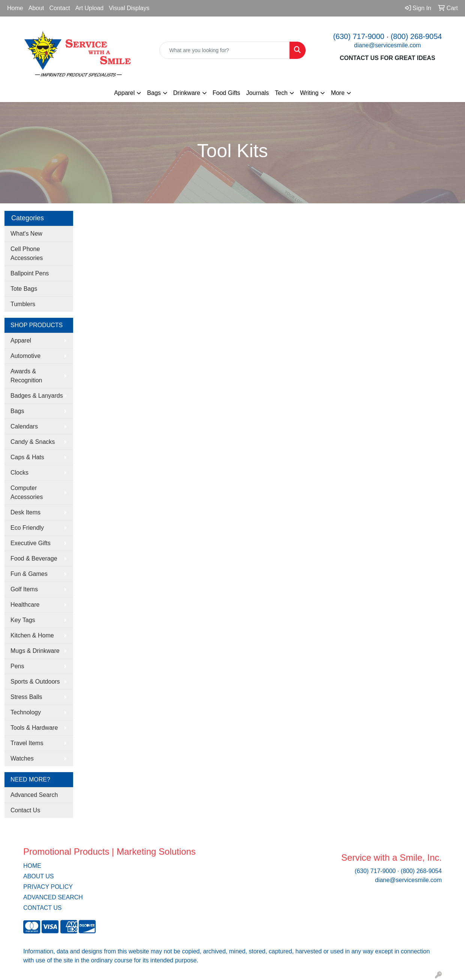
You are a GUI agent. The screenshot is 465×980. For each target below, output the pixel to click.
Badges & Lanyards (37, 396)
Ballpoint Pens (30, 273)
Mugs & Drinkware (35, 651)
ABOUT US (39, 876)
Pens (17, 666)
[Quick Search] (224, 50)
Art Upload (90, 8)
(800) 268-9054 (416, 36)
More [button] (337, 93)
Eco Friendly (27, 528)
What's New (26, 234)
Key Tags (23, 620)
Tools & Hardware (34, 728)
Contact (60, 8)
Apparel (21, 340)
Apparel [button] (124, 93)
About (36, 8)
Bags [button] (154, 93)
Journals (258, 93)
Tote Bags (24, 289)
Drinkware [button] (187, 93)
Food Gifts (226, 93)
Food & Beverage (34, 558)
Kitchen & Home (32, 635)
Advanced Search (34, 795)
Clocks (19, 473)
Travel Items (27, 743)
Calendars (24, 426)
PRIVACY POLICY (48, 887)
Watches (22, 758)
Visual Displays (129, 8)
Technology (26, 712)
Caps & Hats (27, 457)
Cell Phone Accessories (27, 253)
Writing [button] (309, 93)
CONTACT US (43, 908)
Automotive (25, 356)
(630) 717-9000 (359, 36)
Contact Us (25, 810)
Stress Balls (26, 697)
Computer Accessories (27, 492)
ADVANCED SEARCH (53, 897)
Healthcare (25, 605)
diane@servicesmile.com (387, 45)
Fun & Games (29, 574)
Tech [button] (281, 93)
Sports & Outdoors (35, 682)
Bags (17, 411)
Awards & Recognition (26, 376)
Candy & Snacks (33, 442)
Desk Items (25, 512)
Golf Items (24, 589)
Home (15, 8)
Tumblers (23, 304)
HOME (32, 866)
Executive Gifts (31, 543)
